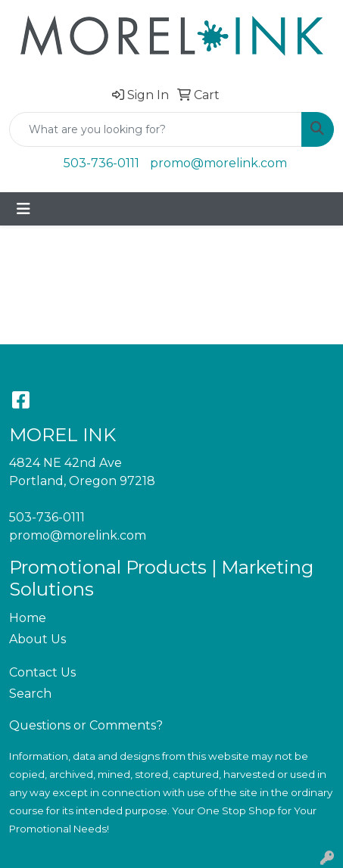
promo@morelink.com (218, 163)
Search (30, 694)
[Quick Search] (156, 129)
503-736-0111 (101, 163)
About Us (37, 639)
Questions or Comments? (86, 725)
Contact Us (42, 672)
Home (28, 618)
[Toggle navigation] (23, 209)
